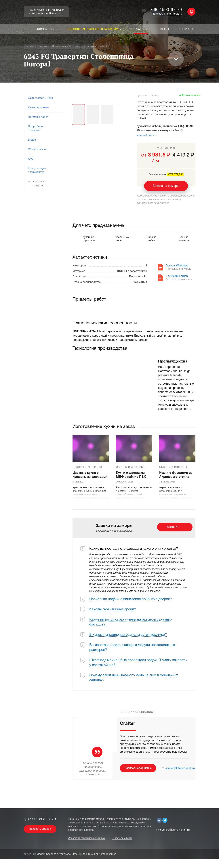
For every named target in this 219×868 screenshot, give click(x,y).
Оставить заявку (179, 527)
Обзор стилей (37, 149)
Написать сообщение (138, 768)
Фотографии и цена (40, 98)
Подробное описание (35, 128)
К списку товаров (38, 184)
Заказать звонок (40, 829)
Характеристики (38, 108)
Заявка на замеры (166, 186)
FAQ (31, 159)
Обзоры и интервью (87, 467)
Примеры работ (38, 117)
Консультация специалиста (37, 170)
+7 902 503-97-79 (165, 10)
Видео (32, 140)
